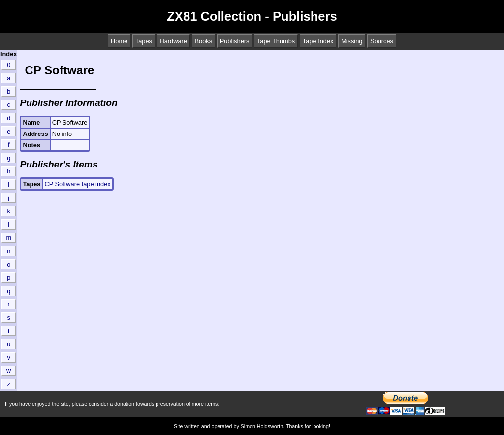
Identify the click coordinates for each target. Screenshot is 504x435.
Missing (352, 41)
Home (119, 41)
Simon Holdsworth (262, 426)
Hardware (173, 41)
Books (204, 41)
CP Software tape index (77, 184)
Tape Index (318, 41)
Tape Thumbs (276, 41)
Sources (382, 41)
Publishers (235, 41)
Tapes (144, 41)
